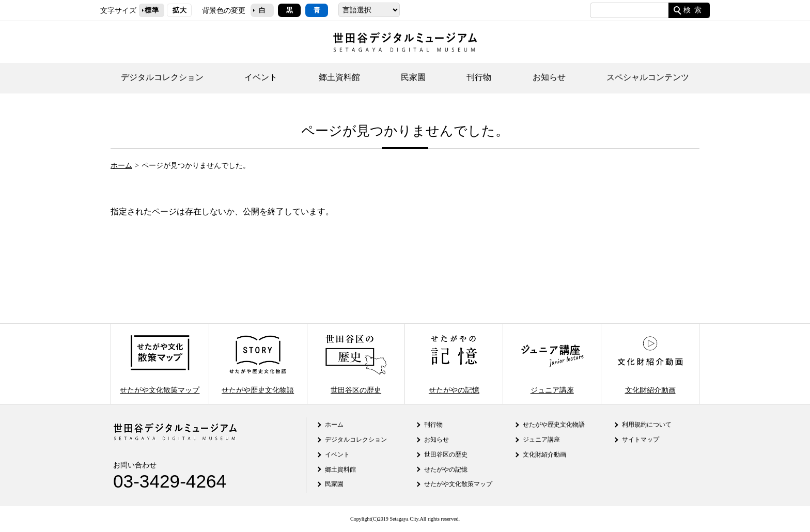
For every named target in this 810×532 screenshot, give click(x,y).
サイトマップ (641, 440)
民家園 (413, 77)
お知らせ (549, 77)
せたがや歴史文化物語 (258, 364)
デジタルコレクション (162, 77)
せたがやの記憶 (454, 364)
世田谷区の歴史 (356, 364)
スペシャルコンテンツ (648, 77)
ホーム (121, 165)
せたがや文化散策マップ (160, 364)
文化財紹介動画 (650, 364)
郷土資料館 (339, 77)
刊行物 (479, 77)
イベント (261, 77)
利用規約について (647, 425)
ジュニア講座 (552, 364)
